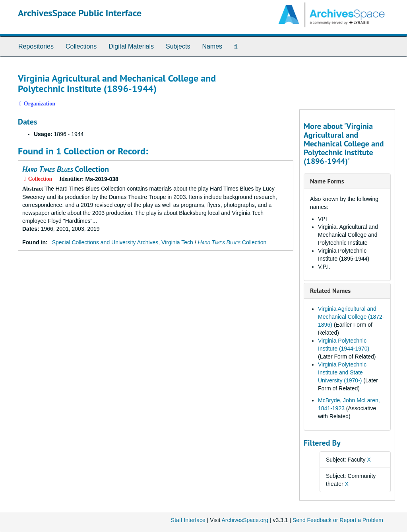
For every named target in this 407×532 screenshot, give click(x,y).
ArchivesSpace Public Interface (80, 13)
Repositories (36, 46)
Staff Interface (188, 520)
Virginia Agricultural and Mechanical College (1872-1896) (351, 317)
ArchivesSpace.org (245, 520)
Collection (66, 169)
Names (212, 46)
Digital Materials (131, 46)
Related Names (330, 290)
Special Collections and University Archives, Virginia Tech (123, 242)
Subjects (178, 46)
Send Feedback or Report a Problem (338, 520)
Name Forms (327, 181)
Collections (81, 46)
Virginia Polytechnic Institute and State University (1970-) (342, 372)
